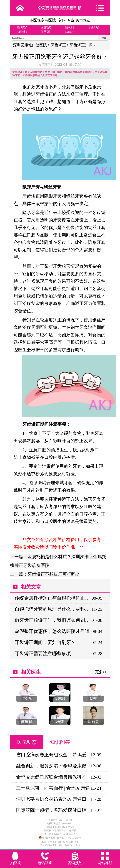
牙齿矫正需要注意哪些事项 (43, 653)
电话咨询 (45, 863)
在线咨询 (70, 32)
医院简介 (23, 27)
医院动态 (46, 27)
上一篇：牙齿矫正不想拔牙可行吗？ (45, 574)
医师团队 (70, 27)
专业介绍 (93, 27)
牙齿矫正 (58, 45)
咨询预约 (75, 863)
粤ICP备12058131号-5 (69, 845)
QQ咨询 (15, 863)
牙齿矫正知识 (81, 45)
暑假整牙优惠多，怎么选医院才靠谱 (52, 631)
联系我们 (46, 32)
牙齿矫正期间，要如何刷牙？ (45, 642)
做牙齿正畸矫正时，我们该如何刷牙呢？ (53, 620)
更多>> (101, 672)
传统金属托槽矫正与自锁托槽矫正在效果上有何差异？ (53, 598)
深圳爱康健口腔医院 (30, 45)
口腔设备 (23, 32)
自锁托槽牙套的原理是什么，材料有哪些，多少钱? (53, 609)
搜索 (104, 38)
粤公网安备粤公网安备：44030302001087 (62, 838)
